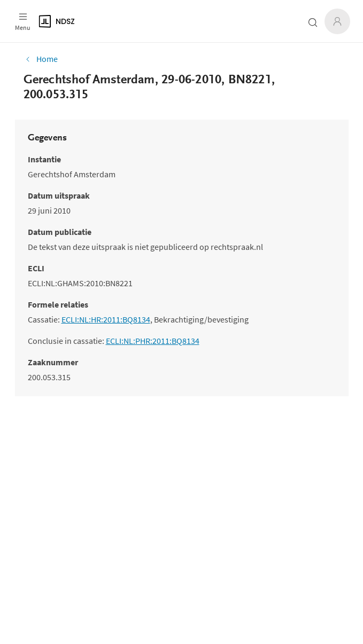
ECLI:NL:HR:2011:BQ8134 (106, 319)
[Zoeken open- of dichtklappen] (313, 22)
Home (41, 59)
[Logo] (134, 21)
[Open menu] (23, 21)
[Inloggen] (337, 21)
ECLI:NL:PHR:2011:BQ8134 (153, 341)
